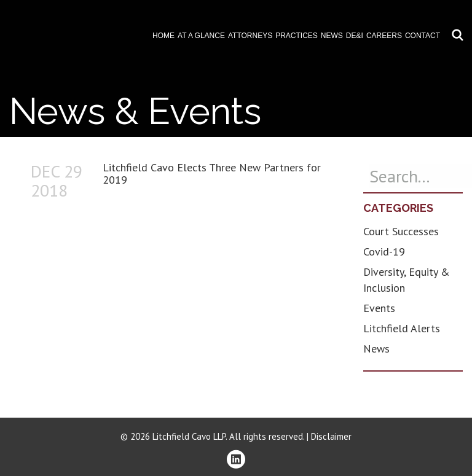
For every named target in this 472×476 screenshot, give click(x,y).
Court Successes (401, 231)
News (332, 36)
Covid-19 (384, 252)
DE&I (355, 36)
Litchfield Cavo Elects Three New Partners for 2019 (212, 174)
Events (379, 308)
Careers (384, 36)
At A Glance (201, 36)
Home (163, 36)
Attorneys (250, 36)
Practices (297, 36)
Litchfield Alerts (402, 328)
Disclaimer (331, 436)
